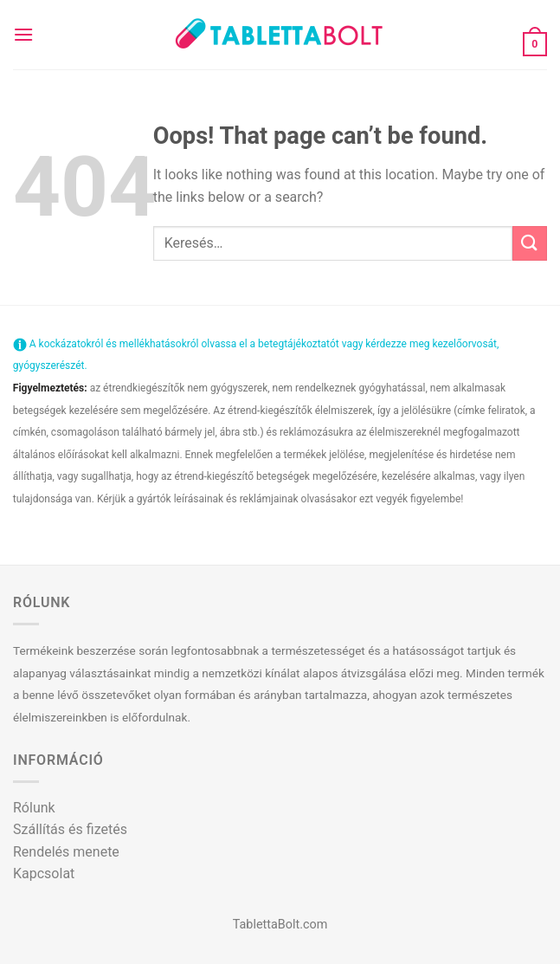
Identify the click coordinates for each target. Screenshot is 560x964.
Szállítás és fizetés (70, 829)
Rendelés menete (66, 852)
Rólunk (34, 808)
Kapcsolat (44, 873)
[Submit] (530, 243)
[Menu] (23, 34)
